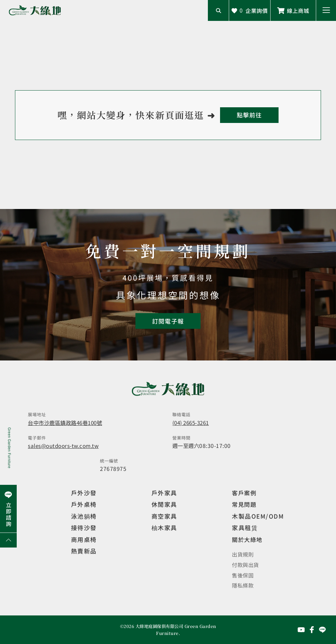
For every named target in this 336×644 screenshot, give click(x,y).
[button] (326, 10)
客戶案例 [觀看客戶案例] (245, 493)
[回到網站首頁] (35, 10)
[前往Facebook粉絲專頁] (312, 629)
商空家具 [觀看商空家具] (164, 516)
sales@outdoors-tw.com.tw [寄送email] (64, 445)
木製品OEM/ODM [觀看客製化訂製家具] (258, 516)
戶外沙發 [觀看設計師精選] (84, 493)
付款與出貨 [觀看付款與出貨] (245, 564)
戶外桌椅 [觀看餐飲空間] (84, 504)
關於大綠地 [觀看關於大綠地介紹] (248, 539)
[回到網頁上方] (8, 540)
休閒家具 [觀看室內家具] (164, 504)
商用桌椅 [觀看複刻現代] (84, 539)
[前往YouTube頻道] (301, 629)
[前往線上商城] (293, 10)
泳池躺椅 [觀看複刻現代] (84, 516)
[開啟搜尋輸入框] (218, 10)
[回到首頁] (249, 115)
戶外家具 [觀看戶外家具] (164, 493)
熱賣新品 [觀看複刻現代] (84, 551)
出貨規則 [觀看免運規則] (243, 554)
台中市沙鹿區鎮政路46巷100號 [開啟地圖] (66, 422)
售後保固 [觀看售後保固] (243, 575)
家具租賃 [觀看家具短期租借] (245, 527)
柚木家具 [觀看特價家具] (164, 527)
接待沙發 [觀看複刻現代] (84, 527)
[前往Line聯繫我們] (322, 629)
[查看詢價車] (250, 10)
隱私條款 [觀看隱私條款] (243, 585)
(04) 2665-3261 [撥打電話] (192, 422)
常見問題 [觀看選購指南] (245, 504)
